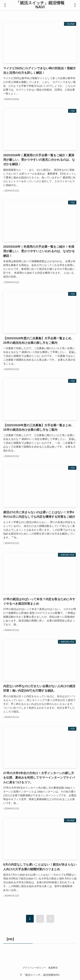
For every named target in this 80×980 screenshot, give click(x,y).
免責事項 (53, 968)
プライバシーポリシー (34, 968)
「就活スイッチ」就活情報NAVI (40, 5)
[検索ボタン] (75, 5)
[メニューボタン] (5, 5)
